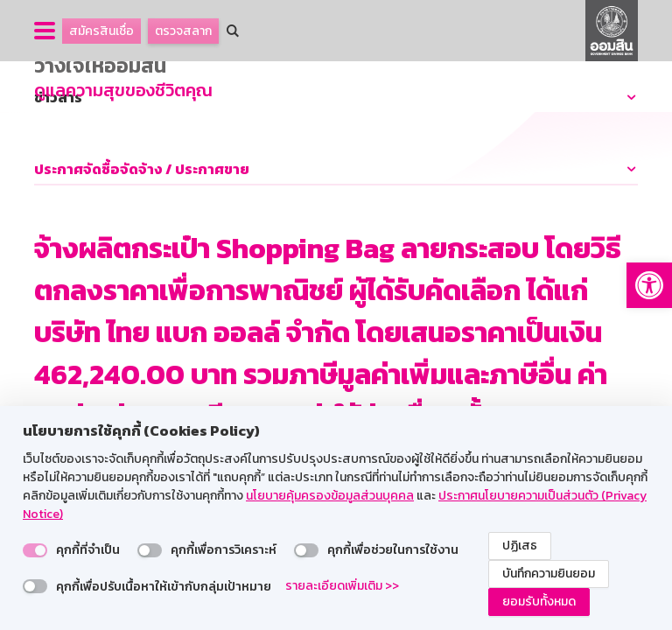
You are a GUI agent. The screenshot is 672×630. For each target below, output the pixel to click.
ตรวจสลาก (183, 31)
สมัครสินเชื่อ (101, 31)
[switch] (35, 550)
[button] (649, 285)
